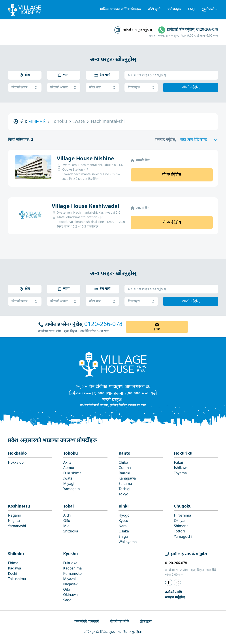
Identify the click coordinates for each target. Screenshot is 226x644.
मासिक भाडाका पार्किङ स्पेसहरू (120, 10)
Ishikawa (181, 468)
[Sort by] (199, 140)
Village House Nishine (85, 159)
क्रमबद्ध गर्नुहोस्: (166, 140)
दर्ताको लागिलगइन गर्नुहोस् (175, 595)
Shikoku (16, 554)
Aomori (69, 468)
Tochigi (124, 489)
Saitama (125, 484)
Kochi (12, 574)
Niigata (14, 521)
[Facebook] (169, 582)
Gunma (125, 468)
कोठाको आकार (64, 88)
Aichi (67, 516)
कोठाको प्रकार (25, 88)
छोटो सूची (154, 10)
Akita (68, 463)
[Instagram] (177, 582)
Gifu (67, 521)
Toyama (180, 473)
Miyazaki (70, 579)
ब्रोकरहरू (146, 622)
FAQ (191, 10)
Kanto (124, 454)
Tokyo (123, 495)
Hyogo (124, 516)
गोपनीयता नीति (119, 622)
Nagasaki (71, 585)
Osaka (124, 532)
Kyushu (70, 554)
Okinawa (70, 595)
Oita (67, 590)
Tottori (179, 532)
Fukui (178, 463)
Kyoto (123, 521)
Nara (122, 526)
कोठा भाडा (102, 88)
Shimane (181, 526)
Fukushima (72, 473)
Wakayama (128, 542)
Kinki (123, 507)
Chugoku (183, 507)
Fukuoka (70, 563)
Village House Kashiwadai (85, 207)
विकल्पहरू (141, 88)
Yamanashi (17, 526)
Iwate (68, 479)
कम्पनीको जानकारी (87, 622)
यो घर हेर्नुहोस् (172, 175)
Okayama (182, 521)
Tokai (69, 507)
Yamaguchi (183, 537)
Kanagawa (127, 479)
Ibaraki (124, 473)
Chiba (123, 463)
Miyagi (69, 484)
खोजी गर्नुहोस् (191, 87)
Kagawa (14, 569)
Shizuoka (71, 532)
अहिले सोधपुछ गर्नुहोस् (137, 30)
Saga (67, 600)
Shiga (123, 537)
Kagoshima (72, 569)
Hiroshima (183, 516)
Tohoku (71, 454)
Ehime (13, 563)
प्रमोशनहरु (174, 10)
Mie (66, 526)
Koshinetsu (19, 507)
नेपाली (210, 10)
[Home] (113, 364)
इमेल (157, 329)
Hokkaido (17, 454)
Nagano (15, 516)
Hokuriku (183, 454)
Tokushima (17, 579)
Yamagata (72, 489)
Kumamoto (72, 574)
